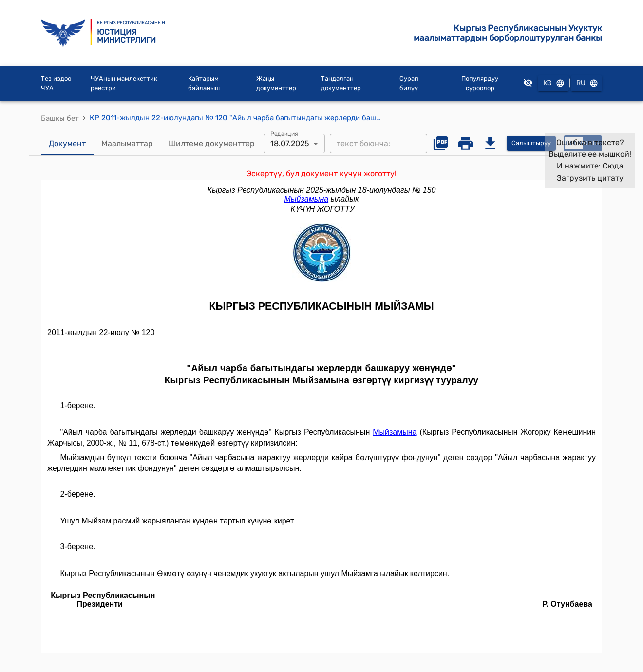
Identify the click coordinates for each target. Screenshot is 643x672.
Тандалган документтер (341, 84)
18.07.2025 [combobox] (290, 143)
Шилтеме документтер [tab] (212, 144)
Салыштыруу (531, 143)
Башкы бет (60, 118)
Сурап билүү (409, 84)
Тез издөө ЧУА (56, 84)
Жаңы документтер (276, 84)
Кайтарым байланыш (204, 84)
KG (553, 84)
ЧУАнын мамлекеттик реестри (124, 84)
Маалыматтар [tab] (127, 144)
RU (586, 84)
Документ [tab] (67, 144)
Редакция (284, 133)
